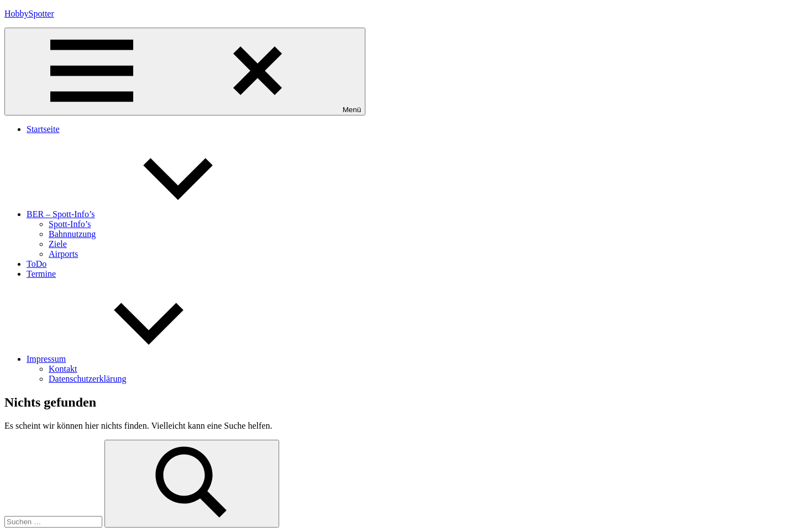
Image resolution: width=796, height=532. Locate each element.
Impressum (129, 359)
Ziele (58, 244)
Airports (63, 254)
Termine (41, 274)
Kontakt (63, 369)
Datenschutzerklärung (87, 379)
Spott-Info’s (70, 224)
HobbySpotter (29, 14)
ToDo (36, 264)
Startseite (43, 129)
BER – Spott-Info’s (144, 214)
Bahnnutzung (72, 234)
